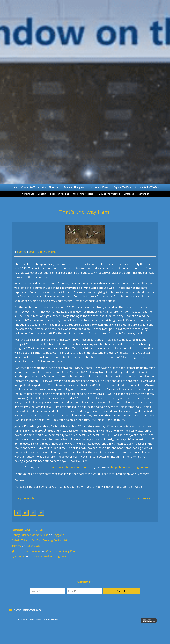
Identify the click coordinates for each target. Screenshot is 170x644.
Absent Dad (33, 546)
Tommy (22, 252)
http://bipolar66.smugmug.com (131, 467)
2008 (32, 252)
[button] (122, 591)
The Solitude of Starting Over (48, 556)
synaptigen (19, 556)
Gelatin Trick (20, 540)
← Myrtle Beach (24, 498)
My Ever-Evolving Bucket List (50, 540)
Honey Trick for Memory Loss (30, 535)
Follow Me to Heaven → (141, 498)
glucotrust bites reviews (27, 551)
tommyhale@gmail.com (28, 610)
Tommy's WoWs (46, 252)
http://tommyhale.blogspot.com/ (66, 467)
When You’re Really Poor (61, 551)
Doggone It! (60, 535)
